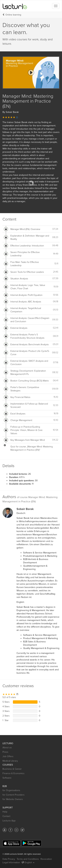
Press (5, 752)
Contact (6, 816)
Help (5, 812)
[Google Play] (31, 843)
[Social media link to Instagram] (16, 830)
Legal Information (11, 862)
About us (7, 748)
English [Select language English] (28, 862)
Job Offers (8, 756)
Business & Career (12, 769)
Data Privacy (9, 859)
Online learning (13, 15)
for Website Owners (13, 799)
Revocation (46, 859)
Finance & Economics (13, 773)
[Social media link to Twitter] (22, 830)
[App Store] (12, 843)
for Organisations (11, 790)
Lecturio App (9, 821)
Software (7, 778)
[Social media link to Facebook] (10, 830)
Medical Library (10, 761)
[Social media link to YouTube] (5, 830)
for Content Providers (13, 795)
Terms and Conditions (28, 859)
